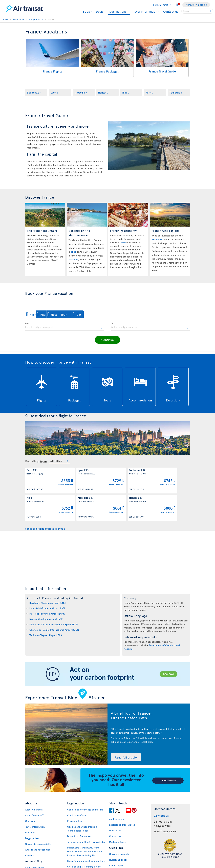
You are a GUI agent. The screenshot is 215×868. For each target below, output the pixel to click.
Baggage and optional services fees (86, 833)
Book (86, 11)
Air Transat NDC (118, 855)
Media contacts (117, 814)
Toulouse (175, 92)
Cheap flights (116, 838)
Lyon (53, 92)
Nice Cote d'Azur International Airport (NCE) (53, 597)
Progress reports (34, 846)
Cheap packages (118, 844)
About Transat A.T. (35, 788)
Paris (149, 92)
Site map (30, 863)
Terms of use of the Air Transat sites (86, 814)
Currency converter (120, 826)
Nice (125, 92)
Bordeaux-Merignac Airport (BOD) (48, 575)
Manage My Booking (196, 5)
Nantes (102, 92)
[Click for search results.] (210, 11)
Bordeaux (33, 92)
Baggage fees (32, 811)
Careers (29, 828)
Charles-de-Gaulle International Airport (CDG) (54, 602)
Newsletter (115, 803)
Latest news (115, 849)
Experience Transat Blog (122, 797)
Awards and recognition (38, 822)
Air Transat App (117, 791)
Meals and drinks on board (123, 861)
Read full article (124, 730)
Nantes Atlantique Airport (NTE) (46, 591)
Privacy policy (74, 793)
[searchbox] (197, 11)
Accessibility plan (34, 840)
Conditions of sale (77, 788)
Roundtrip (32, 461)
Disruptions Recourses (79, 809)
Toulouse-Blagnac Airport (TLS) (46, 608)
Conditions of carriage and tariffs (85, 782)
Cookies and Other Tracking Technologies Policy (82, 801)
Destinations (117, 12)
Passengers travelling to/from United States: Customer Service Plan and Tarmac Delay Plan (84, 824)
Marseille (80, 92)
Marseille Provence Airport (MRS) (47, 586)
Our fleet (30, 805)
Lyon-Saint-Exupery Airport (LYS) (47, 581)
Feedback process (35, 851)
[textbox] (64, 326)
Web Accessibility (35, 857)
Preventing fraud (76, 851)
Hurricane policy (118, 832)
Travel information (144, 11)
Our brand (31, 793)
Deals (99, 11)
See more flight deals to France (44, 501)
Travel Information (35, 799)
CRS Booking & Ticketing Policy (84, 839)
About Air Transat (34, 782)
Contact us (171, 11)
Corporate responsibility (38, 816)
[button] (37, 314)
